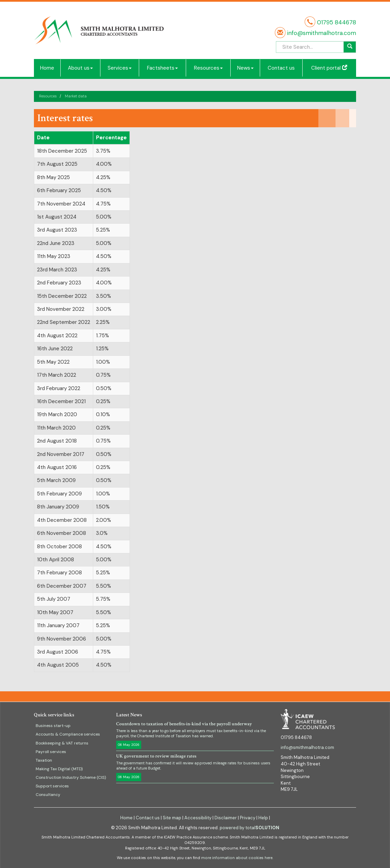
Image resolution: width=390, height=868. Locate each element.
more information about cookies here (237, 858)
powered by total (249, 828)
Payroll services (51, 752)
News (245, 68)
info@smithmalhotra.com (321, 33)
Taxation (44, 760)
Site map (172, 818)
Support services (52, 786)
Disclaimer (226, 818)
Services (120, 68)
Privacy (248, 818)
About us (80, 68)
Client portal (329, 68)
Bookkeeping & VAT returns (62, 743)
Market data (76, 96)
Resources (208, 68)
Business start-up (53, 726)
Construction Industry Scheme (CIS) (71, 777)
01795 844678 (337, 22)
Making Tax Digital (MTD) (59, 769)
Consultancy (48, 795)
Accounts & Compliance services (68, 734)
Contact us (281, 68)
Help (263, 818)
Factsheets (162, 68)
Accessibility (198, 818)
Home (47, 68)
